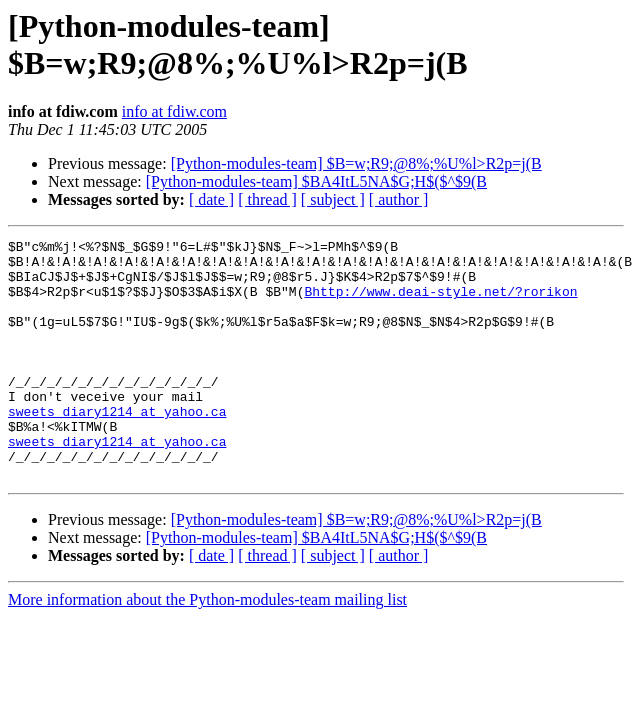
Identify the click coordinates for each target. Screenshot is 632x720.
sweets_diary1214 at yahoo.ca (117, 447)
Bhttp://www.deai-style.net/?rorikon (440, 303)
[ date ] (211, 199)
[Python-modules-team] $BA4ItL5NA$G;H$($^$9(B (316, 181)
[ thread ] (267, 199)
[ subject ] (333, 199)
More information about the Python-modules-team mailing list (207, 647)
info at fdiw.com (174, 111)
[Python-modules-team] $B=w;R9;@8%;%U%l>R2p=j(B (356, 163)
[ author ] (399, 199)
